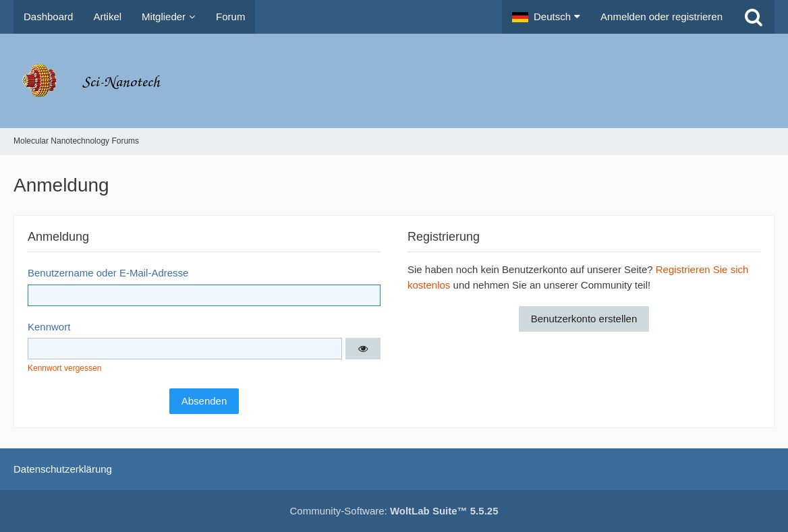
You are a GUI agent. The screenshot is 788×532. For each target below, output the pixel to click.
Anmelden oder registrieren (662, 17)
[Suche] (754, 17)
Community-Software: (394, 511)
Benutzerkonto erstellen (584, 319)
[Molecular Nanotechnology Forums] (394, 81)
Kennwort (49, 327)
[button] (546, 17)
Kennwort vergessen (64, 368)
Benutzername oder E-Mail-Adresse (108, 273)
